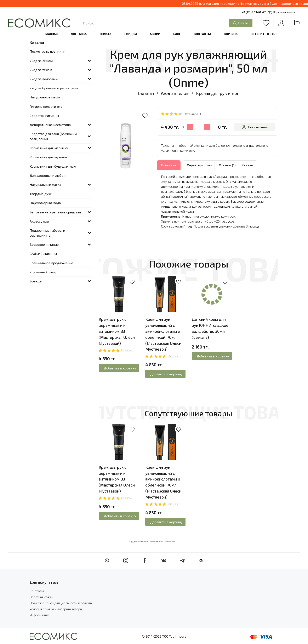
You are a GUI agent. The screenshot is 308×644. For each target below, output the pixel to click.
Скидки (131, 34)
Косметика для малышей (49, 148)
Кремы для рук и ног (218, 93)
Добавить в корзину (120, 368)
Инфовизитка (40, 615)
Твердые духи (41, 194)
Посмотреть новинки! (47, 51)
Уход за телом (175, 93)
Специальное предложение (51, 263)
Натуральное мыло (45, 97)
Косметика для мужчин (48, 157)
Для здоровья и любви (48, 175)
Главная (51, 34)
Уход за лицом (41, 61)
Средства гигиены (44, 116)
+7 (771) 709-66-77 (254, 12)
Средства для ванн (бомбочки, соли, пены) (53, 136)
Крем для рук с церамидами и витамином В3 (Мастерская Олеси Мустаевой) (117, 331)
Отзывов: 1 (193, 114)
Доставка (79, 34)
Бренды (36, 281)
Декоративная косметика (50, 125)
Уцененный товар (44, 272)
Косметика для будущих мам (53, 166)
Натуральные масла (45, 185)
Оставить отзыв (264, 34)
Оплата (105, 34)
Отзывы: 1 (127, 350)
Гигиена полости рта (46, 106)
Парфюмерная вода (45, 203)
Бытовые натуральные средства (55, 212)
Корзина (231, 34)
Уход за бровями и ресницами (54, 88)
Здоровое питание (44, 244)
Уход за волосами (44, 79)
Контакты (202, 34)
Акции (155, 34)
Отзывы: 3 (174, 356)
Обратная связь (41, 597)
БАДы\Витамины (43, 254)
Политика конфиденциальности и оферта (61, 603)
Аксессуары (39, 221)
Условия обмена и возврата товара (56, 609)
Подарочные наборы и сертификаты (47, 233)
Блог (177, 34)
